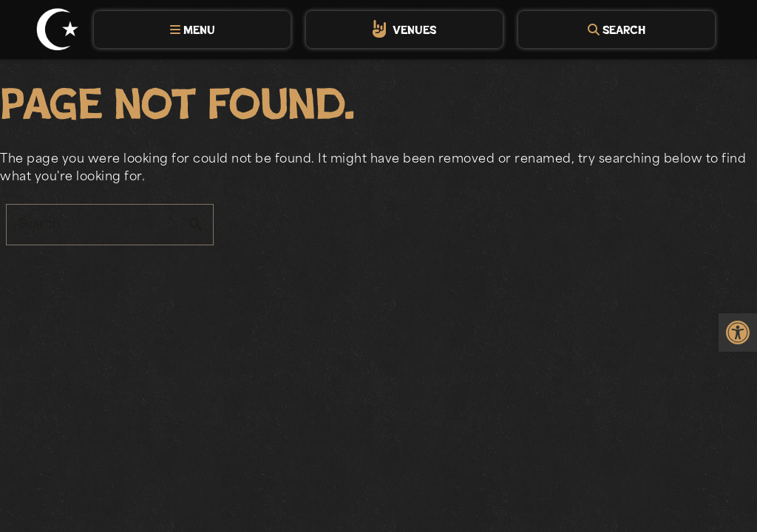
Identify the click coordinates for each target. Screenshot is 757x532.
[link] (738, 332)
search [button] (196, 225)
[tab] (192, 30)
